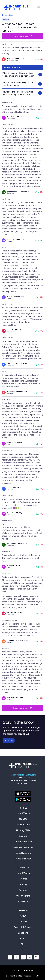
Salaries (23, 836)
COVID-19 (23, 901)
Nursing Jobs (23, 825)
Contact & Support (23, 927)
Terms (15, 971)
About (23, 916)
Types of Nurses (23, 859)
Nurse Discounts (23, 853)
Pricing (23, 884)
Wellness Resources (23, 847)
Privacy (29, 971)
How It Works (23, 813)
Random (6, 20)
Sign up (23, 879)
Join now (9, 740)
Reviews (23, 890)
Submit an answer (23, 36)
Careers (23, 921)
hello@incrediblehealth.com (23, 775)
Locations (23, 933)
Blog (23, 944)
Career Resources (23, 842)
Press (23, 938)
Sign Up (23, 819)
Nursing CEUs (23, 830)
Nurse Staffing (23, 896)
